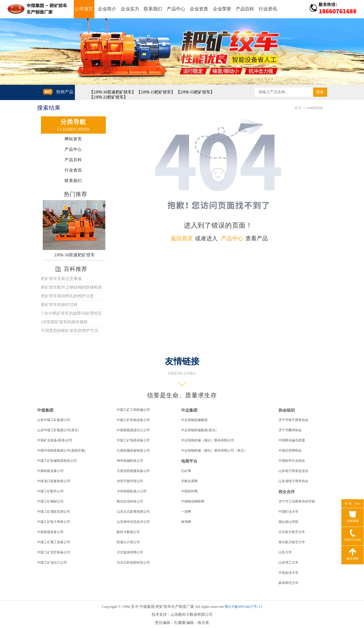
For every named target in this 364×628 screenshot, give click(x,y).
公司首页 (84, 9)
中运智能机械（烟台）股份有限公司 (208, 440)
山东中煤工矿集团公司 (54, 420)
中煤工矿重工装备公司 (54, 542)
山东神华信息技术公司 (133, 522)
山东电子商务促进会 (293, 471)
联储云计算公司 (128, 542)
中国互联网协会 (290, 450)
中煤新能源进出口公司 (133, 430)
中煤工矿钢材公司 (50, 501)
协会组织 (287, 410)
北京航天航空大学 (292, 532)
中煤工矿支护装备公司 (54, 552)
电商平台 (189, 461)
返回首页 (182, 238)
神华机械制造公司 (130, 461)
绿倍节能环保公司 (130, 481)
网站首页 (73, 139)
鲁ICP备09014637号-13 (243, 607)
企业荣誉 (222, 9)
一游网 (186, 512)
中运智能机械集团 (194, 420)
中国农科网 (189, 491)
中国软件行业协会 (292, 461)
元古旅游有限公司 (130, 552)
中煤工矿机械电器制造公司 (57, 461)
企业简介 (107, 9)
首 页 (298, 108)
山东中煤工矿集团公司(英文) (58, 430)
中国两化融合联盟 (292, 440)
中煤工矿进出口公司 (52, 562)
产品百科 (245, 9)
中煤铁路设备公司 (50, 471)
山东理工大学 (288, 562)
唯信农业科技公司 (130, 501)
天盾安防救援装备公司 (133, 471)
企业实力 (130, 9)
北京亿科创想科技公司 (133, 562)
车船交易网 (189, 481)
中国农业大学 (288, 573)
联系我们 (153, 9)
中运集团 (189, 410)
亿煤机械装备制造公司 (133, 450)
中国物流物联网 (193, 501)
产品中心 (176, 9)
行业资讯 (268, 9)
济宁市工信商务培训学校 (297, 501)
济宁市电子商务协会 (293, 420)
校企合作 (287, 492)
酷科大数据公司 (128, 532)
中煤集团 (45, 410)
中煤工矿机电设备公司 (133, 420)
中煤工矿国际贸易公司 (54, 512)
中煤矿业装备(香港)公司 (55, 440)
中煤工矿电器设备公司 (133, 440)
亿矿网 (186, 471)
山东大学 (285, 552)
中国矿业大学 (288, 512)
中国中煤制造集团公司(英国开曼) (61, 450)
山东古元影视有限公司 (133, 512)
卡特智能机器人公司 (132, 491)
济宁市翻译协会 (290, 430)
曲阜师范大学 (288, 583)
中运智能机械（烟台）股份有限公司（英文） (214, 450)
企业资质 (199, 9)
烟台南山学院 (288, 522)
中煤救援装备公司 (50, 532)
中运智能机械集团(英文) (199, 430)
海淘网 (186, 522)
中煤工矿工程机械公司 (133, 410)
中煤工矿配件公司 (50, 491)
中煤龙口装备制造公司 (54, 481)
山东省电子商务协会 (293, 481)
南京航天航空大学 (292, 542)
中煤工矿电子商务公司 (54, 522)
